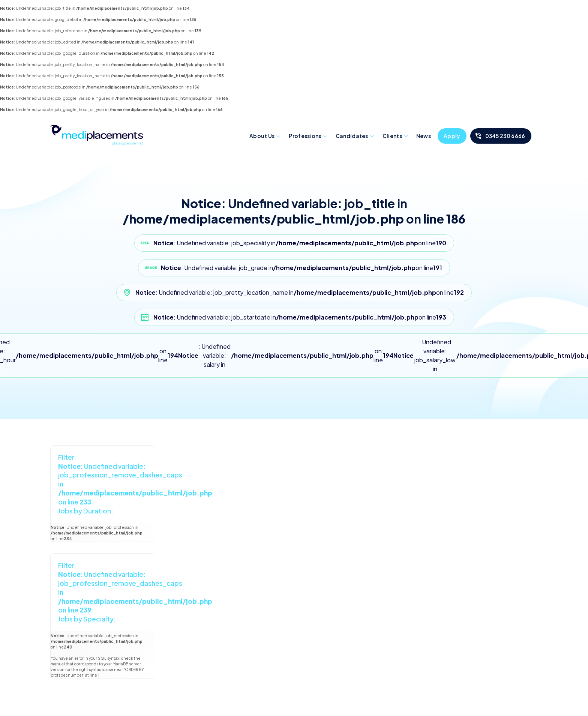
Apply (452, 136)
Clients (392, 136)
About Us (262, 136)
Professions (305, 136)
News (424, 136)
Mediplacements (96, 134)
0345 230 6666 (505, 136)
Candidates (352, 136)
